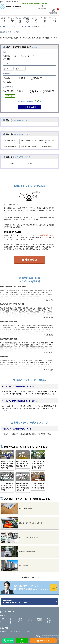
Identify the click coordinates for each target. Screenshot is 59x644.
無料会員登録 (29, 260)
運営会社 (28, 631)
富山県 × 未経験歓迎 (10, 146)
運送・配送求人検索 (24, 27)
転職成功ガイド (28, 20)
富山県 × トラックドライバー (47, 141)
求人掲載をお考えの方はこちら (29, 601)
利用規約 (3, 631)
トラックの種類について (17, 566)
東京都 (30, 163)
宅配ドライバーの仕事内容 (18, 552)
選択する (9, 96)
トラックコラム (36, 20)
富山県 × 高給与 (47, 146)
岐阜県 (12, 163)
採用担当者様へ (45, 20)
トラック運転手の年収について (19, 508)
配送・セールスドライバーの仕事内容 (21, 523)
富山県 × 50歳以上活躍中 (28, 146)
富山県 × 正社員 (10, 141)
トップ (5, 19)
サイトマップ (16, 631)
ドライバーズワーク (7, 612)
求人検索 (20, 20)
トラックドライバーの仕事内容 (19, 537)
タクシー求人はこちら (55, 19)
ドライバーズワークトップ (8, 27)
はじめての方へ (12, 20)
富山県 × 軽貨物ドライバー (28, 141)
